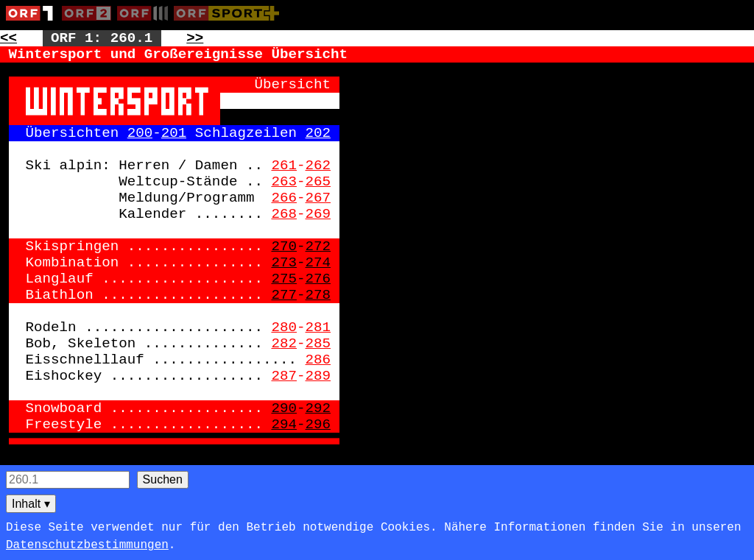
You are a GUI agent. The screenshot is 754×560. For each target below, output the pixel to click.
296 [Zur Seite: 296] (318, 425)
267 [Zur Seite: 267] (318, 198)
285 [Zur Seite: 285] (318, 344)
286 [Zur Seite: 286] (318, 360)
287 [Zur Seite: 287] (284, 376)
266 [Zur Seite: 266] (284, 198)
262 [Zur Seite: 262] (318, 166)
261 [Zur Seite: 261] (284, 166)
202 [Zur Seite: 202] (318, 133)
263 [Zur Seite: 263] (284, 182)
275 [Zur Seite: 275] (284, 279)
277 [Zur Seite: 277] (284, 295)
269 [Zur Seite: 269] (318, 214)
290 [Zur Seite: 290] (284, 408)
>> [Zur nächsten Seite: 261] (195, 38)
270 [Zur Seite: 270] (284, 247)
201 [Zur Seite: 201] (174, 133)
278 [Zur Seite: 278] (318, 295)
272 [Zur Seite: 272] (318, 247)
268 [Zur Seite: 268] (284, 214)
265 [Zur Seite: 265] (318, 182)
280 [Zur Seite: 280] (284, 327)
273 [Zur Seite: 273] (284, 263)
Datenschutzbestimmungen (87, 545)
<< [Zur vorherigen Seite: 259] (8, 38)
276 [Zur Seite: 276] (318, 279)
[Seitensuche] (68, 480)
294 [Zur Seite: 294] (284, 425)
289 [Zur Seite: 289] (318, 376)
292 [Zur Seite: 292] (318, 408)
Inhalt (31, 504)
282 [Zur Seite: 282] (284, 344)
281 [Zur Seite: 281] (318, 327)
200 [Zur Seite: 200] (140, 133)
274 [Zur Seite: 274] (318, 263)
